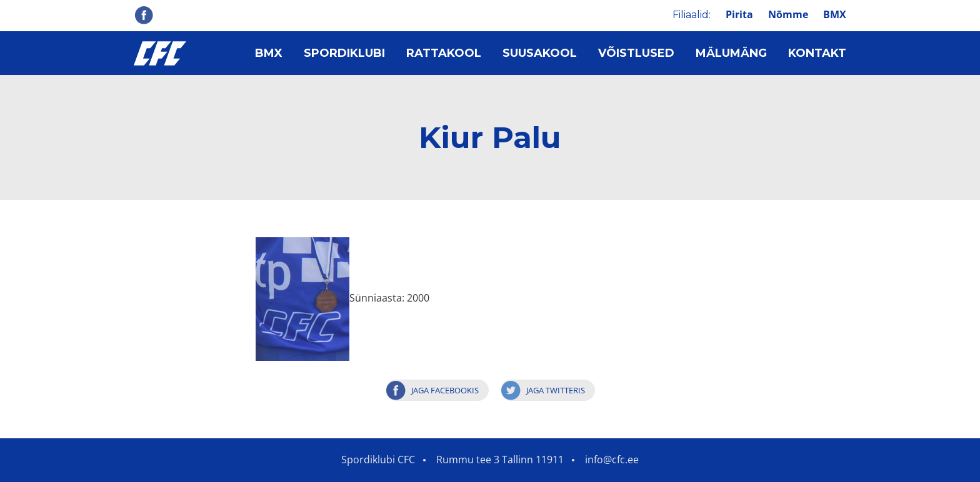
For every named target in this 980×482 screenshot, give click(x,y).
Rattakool (444, 53)
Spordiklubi (344, 53)
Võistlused (636, 53)
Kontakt (817, 53)
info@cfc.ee (612, 460)
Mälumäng (731, 53)
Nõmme (788, 14)
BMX (835, 14)
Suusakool (540, 53)
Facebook (144, 15)
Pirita (739, 14)
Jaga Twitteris (556, 390)
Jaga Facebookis (445, 390)
